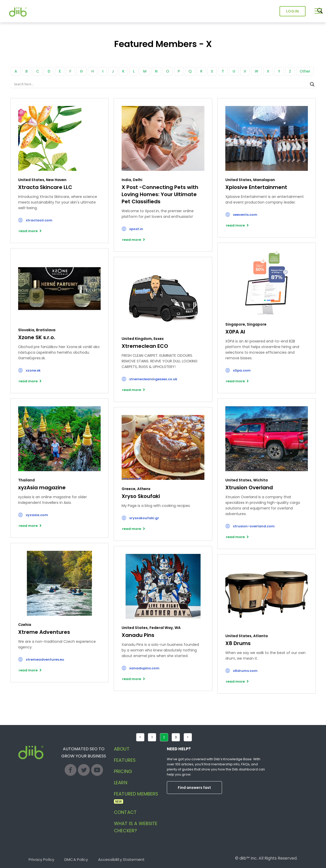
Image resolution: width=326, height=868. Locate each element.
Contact (125, 812)
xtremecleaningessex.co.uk (153, 379)
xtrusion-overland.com (254, 526)
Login (293, 11)
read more (28, 231)
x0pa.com (242, 370)
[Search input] (161, 84)
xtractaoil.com (39, 220)
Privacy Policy (41, 859)
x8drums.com (245, 671)
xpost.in (136, 229)
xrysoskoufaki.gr (144, 518)
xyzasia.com (37, 515)
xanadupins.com (144, 668)
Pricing (123, 771)
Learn (121, 783)
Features (125, 760)
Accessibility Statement (121, 859)
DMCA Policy (76, 859)
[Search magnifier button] (312, 84)
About (122, 749)
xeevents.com (245, 215)
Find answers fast (194, 788)
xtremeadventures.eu (45, 659)
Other (305, 71)
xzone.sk (33, 370)
